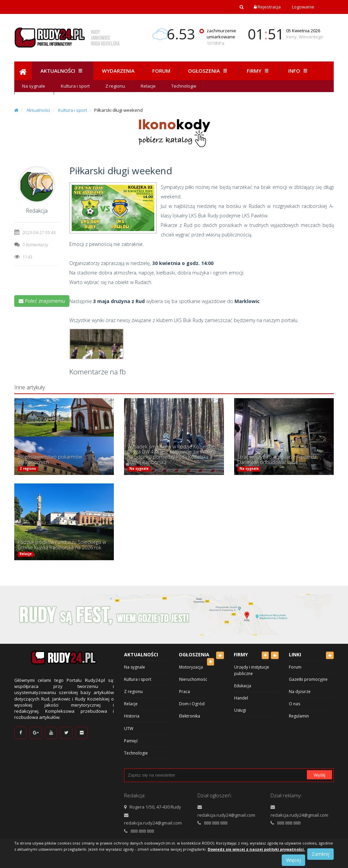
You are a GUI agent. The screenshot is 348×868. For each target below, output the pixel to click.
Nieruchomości (194, 679)
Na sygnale (34, 86)
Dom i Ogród (192, 704)
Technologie (184, 86)
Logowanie (303, 7)
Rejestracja (267, 7)
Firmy (259, 71)
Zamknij (320, 854)
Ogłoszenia (208, 71)
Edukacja (243, 686)
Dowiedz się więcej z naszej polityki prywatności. (256, 849)
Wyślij (319, 775)
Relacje (148, 86)
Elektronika (190, 716)
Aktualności (62, 71)
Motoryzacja (191, 667)
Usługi (240, 710)
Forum (161, 71)
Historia (132, 716)
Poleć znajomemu (42, 301)
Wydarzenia (118, 71)
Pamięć (131, 741)
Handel (241, 698)
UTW (129, 729)
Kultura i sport (75, 86)
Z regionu (115, 86)
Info (299, 71)
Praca (185, 692)
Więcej (293, 860)
